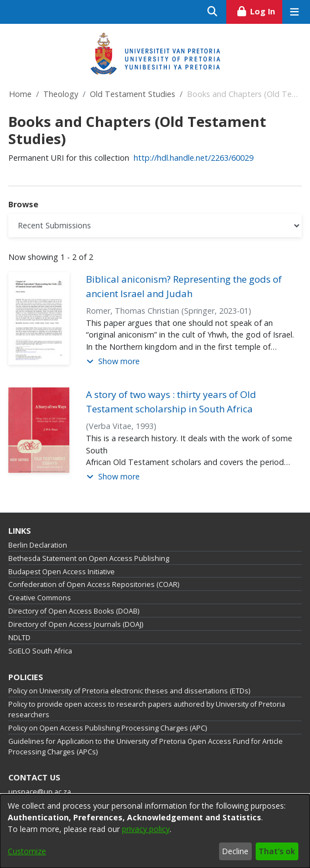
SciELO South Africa (40, 651)
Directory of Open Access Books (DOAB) (74, 611)
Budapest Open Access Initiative (62, 572)
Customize (27, 851)
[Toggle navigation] (294, 12)
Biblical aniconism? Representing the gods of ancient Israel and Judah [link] (184, 286)
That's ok (277, 851)
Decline (235, 851)
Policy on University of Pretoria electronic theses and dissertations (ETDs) (129, 691)
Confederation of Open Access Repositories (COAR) (94, 584)
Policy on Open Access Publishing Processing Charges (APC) (108, 728)
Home (20, 94)
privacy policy (146, 829)
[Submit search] (213, 12)
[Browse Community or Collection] (155, 226)
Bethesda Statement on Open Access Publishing (89, 558)
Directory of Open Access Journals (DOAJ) (76, 624)
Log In (259, 10)
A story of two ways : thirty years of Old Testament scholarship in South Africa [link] (171, 402)
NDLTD (19, 638)
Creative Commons (40, 598)
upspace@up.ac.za (40, 792)
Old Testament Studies (133, 94)
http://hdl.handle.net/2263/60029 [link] (194, 158)
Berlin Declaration (38, 545)
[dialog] (155, 831)
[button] (113, 362)
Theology (61, 94)
